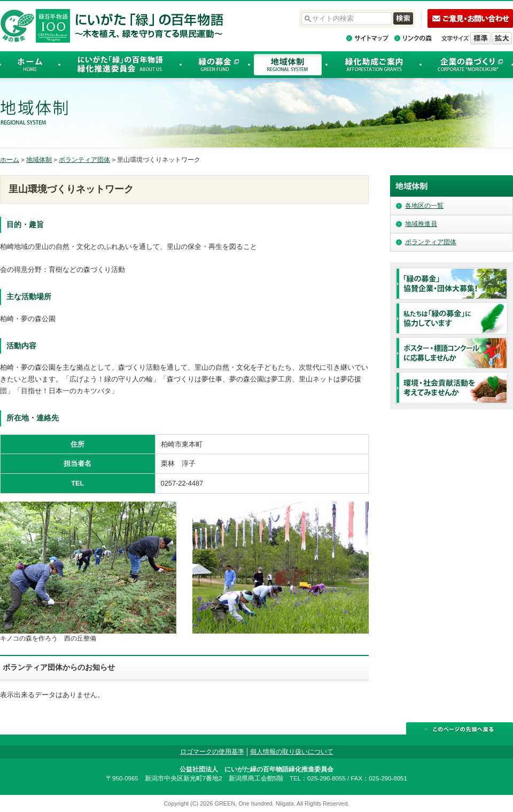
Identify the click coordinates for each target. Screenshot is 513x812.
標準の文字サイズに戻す (480, 38)
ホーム (10, 160)
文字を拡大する (502, 38)
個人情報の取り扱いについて (292, 752)
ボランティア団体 (84, 160)
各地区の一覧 (424, 206)
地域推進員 (421, 224)
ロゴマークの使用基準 (212, 752)
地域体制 (39, 160)
